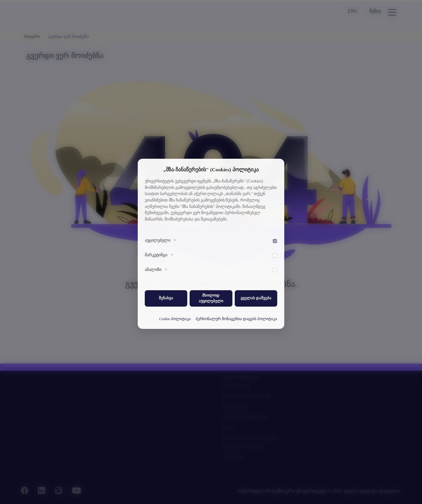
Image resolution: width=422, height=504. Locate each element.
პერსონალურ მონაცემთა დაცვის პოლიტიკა (236, 319)
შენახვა (166, 298)
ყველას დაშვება (256, 298)
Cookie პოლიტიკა (175, 319)
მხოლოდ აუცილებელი (211, 298)
